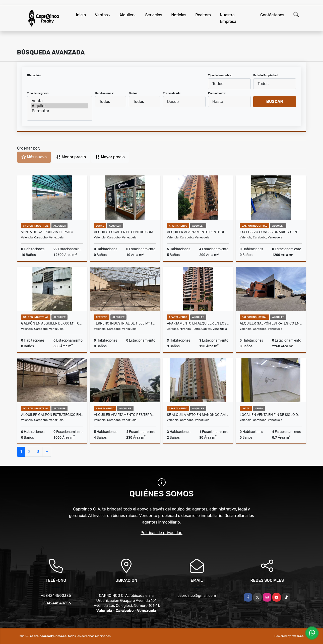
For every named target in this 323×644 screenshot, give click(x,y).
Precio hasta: (217, 93)
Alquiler (127, 15)
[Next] (47, 452)
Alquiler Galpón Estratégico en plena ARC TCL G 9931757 (52, 415)
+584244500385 (56, 596)
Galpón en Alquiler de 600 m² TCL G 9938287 (52, 323)
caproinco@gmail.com (197, 596)
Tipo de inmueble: (220, 75)
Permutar (60, 111)
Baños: (133, 93)
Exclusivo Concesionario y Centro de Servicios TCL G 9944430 (271, 232)
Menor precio (71, 157)
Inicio (81, 15)
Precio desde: (172, 93)
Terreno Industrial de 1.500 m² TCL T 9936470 (125, 323)
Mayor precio (110, 157)
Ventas (101, 15)
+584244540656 (56, 603)
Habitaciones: (104, 93)
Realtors (203, 15)
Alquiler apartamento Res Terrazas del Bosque (125, 415)
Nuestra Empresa (228, 18)
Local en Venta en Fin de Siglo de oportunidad (271, 415)
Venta (60, 101)
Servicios (154, 15)
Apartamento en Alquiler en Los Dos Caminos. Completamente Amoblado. (198, 323)
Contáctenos (272, 15)
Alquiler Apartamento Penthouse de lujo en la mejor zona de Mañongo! (198, 232)
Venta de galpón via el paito (47, 232)
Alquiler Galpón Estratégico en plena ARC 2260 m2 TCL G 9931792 (271, 323)
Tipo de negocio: (38, 93)
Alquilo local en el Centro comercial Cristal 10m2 (125, 232)
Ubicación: (34, 75)
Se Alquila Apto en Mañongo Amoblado (198, 415)
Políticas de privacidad (161, 533)
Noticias (179, 15)
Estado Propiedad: (266, 75)
